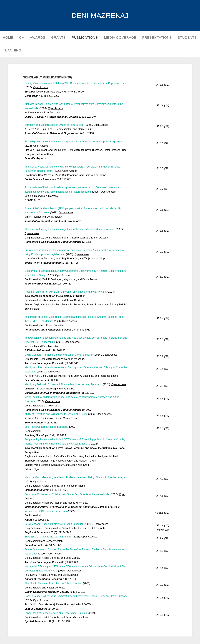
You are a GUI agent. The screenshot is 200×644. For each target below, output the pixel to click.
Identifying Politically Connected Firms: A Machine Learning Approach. (63, 384)
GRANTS (59, 38)
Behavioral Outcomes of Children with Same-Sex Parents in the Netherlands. (67, 494)
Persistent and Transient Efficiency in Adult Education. (54, 524)
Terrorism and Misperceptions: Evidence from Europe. (54, 125)
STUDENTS (13, 50)
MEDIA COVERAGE (124, 38)
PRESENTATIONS (160, 38)
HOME (8, 38)
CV (22, 38)
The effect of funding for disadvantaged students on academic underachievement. (70, 229)
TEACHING (37, 50)
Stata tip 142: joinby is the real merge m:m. (48, 537)
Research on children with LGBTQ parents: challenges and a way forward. (66, 292)
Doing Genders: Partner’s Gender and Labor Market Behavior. (59, 355)
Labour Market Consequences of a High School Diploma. (56, 613)
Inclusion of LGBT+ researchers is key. (46, 511)
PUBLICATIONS (85, 38)
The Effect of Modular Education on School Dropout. (53, 583)
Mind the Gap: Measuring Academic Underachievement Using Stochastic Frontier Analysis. (76, 477)
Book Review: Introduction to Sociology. (46, 427)
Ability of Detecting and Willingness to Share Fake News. (56, 414)
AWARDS (38, 38)
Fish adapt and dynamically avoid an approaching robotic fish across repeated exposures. (74, 142)
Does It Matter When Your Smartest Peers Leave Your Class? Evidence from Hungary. (76, 596)
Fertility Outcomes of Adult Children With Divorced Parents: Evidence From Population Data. (76, 83)
